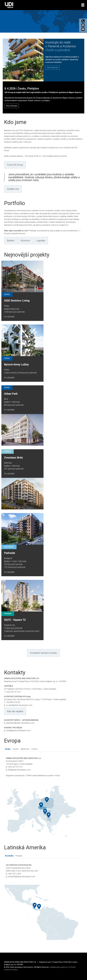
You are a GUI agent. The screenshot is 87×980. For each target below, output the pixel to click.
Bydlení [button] (11, 241)
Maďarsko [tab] (25, 749)
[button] (52, 68)
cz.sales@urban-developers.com (19, 705)
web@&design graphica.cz (59, 967)
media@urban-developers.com (18, 730)
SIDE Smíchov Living (17, 301)
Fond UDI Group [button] (15, 165)
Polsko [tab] (34, 749)
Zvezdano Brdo (13, 458)
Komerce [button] (25, 241)
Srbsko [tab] (16, 749)
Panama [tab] (19, 856)
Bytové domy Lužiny (16, 364)
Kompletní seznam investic (43, 653)
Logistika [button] (41, 241)
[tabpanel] (43, 768)
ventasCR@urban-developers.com (21, 877)
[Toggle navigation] (83, 5)
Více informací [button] (12, 106)
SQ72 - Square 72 (15, 620)
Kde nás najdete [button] (15, 711)
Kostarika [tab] (9, 856)
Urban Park (11, 394)
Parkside (10, 553)
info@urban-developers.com (19, 770)
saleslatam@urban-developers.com (20, 723)
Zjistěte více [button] (13, 189)
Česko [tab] (8, 749)
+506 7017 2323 (14, 874)
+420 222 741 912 (15, 767)
